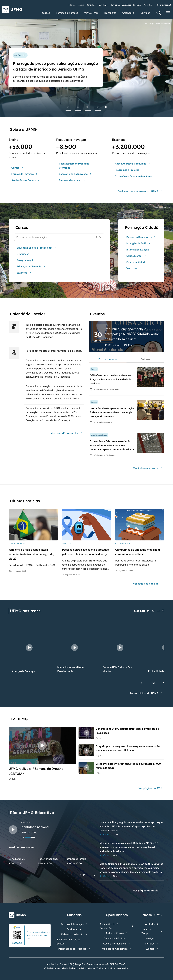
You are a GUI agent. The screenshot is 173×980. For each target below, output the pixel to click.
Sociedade (127, 5)
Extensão (24, 273)
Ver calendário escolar (67, 433)
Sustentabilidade (138, 262)
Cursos (46, 13)
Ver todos (148, 5)
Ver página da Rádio (148, 891)
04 (98, 107)
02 (78, 107)
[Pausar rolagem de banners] (106, 107)
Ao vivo (26, 822)
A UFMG (150, 924)
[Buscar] (96, 237)
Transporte (110, 13)
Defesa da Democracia (141, 237)
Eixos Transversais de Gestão (68, 942)
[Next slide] (161, 683)
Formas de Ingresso (67, 13)
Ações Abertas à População (109, 926)
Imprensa (137, 5)
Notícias (150, 944)
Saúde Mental (137, 256)
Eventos (150, 949)
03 (88, 107)
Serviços (145, 13)
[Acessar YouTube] (158, 611)
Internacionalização (140, 250)
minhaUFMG (91, 13)
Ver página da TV (151, 788)
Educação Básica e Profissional (37, 248)
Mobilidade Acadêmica (115, 949)
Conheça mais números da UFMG (140, 191)
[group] (29, 648)
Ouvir (104, 835)
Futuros (145, 359)
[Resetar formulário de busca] (100, 237)
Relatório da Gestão (72, 934)
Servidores (115, 5)
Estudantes (103, 5)
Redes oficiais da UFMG (146, 693)
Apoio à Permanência (115, 944)
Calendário (128, 13)
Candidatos (91, 5)
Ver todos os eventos (148, 468)
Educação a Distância (31, 266)
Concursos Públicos (115, 938)
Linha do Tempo (146, 931)
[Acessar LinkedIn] (163, 611)
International (164, 5)
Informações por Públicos (72, 949)
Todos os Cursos (115, 933)
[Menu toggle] (168, 13)
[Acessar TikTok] (153, 611)
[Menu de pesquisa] (159, 13)
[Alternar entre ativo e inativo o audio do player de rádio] (22, 837)
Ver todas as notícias (148, 584)
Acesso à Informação (72, 924)
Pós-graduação (28, 260)
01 (68, 107)
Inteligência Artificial (141, 243)
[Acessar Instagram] (148, 611)
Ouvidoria (72, 929)
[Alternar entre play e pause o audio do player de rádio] (13, 830)
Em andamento (108, 359)
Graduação (25, 254)
